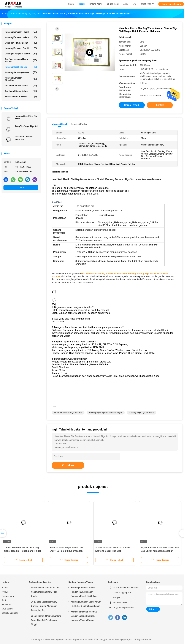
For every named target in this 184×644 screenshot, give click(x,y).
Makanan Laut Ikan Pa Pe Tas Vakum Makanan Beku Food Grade (45, 592)
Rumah (5, 588)
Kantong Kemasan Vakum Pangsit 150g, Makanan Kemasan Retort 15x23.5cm (84, 592)
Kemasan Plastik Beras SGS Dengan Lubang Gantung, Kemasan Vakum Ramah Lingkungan (84, 616)
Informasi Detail (59, 124)
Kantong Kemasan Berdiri (21, 48)
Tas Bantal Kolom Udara (21, 91)
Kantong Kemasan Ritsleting (21, 79)
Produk (5, 592)
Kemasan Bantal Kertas (21, 97)
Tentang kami (8, 596)
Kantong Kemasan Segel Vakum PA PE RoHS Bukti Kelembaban (86, 604)
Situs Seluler (7, 609)
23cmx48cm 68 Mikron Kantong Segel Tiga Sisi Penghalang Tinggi (46, 620)
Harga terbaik (132, 105)
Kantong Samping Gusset (21, 72)
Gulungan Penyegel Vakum (21, 54)
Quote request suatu (171, 4)
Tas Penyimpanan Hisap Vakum (21, 60)
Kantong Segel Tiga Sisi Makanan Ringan (106, 413)
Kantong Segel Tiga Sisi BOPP (26, 117)
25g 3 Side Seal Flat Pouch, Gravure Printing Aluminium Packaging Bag (44, 606)
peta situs (6, 604)
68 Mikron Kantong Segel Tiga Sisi (68, 413)
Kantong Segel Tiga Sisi (21, 67)
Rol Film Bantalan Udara (21, 86)
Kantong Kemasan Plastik (21, 32)
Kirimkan (68, 465)
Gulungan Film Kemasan (21, 43)
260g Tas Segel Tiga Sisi (26, 126)
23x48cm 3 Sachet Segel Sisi (24, 138)
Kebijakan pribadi (10, 613)
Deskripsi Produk (79, 124)
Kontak (21, 188)
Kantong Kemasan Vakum (21, 37)
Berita (4, 600)
